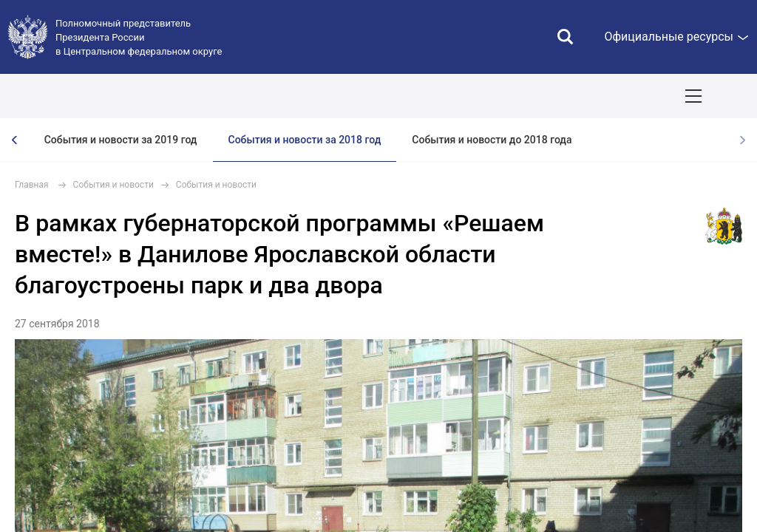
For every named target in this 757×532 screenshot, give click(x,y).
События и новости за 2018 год (305, 140)
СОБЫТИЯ (193, 96)
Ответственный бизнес (507, 96)
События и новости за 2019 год (121, 140)
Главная (32, 185)
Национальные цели (291, 96)
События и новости (113, 185)
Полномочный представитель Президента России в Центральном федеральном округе (139, 37)
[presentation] (15, 140)
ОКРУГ (55, 96)
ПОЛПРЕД (120, 96)
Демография (396, 96)
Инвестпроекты (626, 96)
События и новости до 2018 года (492, 140)
